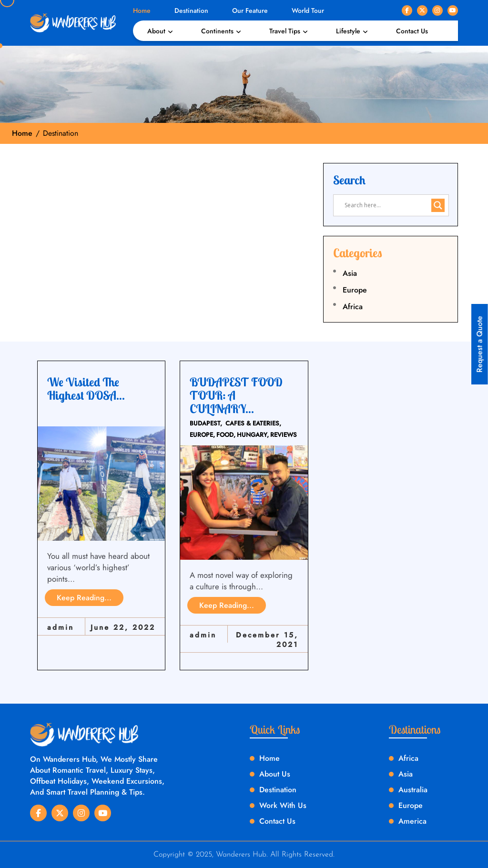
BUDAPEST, (206, 423)
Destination (191, 10)
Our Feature (250, 10)
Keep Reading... (84, 598)
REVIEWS (284, 435)
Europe (355, 290)
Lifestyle (348, 31)
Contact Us (412, 31)
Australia (413, 790)
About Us (275, 774)
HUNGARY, (253, 435)
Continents (217, 31)
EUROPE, (202, 435)
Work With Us (283, 805)
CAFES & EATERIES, (253, 423)
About (156, 31)
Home (142, 10)
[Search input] (387, 205)
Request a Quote (480, 344)
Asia (350, 273)
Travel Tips (285, 31)
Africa (353, 307)
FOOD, (226, 435)
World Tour (308, 10)
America (412, 821)
